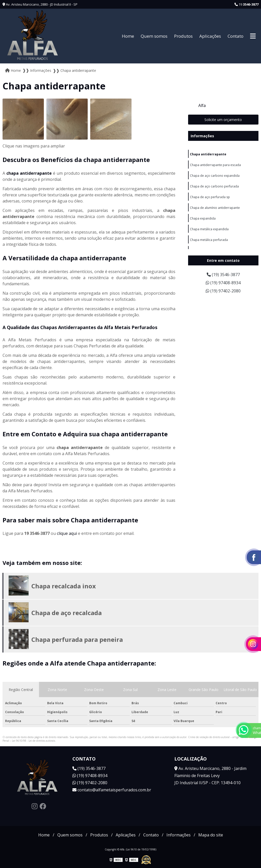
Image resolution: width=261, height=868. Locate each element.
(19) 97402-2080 (223, 291)
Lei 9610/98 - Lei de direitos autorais (34, 741)
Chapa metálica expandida (209, 229)
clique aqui (67, 533)
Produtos (183, 36)
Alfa (202, 105)
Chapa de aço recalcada (67, 613)
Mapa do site (211, 835)
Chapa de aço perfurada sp (210, 197)
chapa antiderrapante (29, 173)
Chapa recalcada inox (64, 586)
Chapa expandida (203, 218)
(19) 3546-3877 (223, 275)
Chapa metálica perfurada (209, 240)
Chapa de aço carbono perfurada (214, 186)
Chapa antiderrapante (208, 154)
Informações (202, 136)
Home (128, 36)
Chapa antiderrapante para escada (215, 165)
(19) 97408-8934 (223, 283)
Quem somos (154, 36)
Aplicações (210, 36)
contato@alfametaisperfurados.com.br (112, 790)
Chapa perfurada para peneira (77, 639)
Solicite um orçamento (223, 120)
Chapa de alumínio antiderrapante (215, 208)
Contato (236, 36)
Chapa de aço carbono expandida (215, 176)
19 (246, 4)
